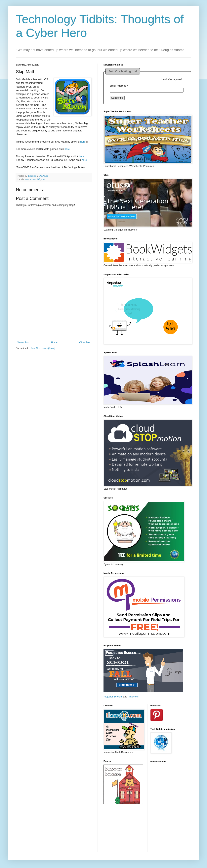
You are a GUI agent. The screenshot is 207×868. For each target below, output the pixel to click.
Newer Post (23, 342)
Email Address (119, 86)
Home (54, 342)
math (44, 179)
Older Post (85, 342)
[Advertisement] (54, 316)
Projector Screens (113, 697)
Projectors (133, 697)
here (83, 142)
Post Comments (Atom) (43, 348)
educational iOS (33, 179)
